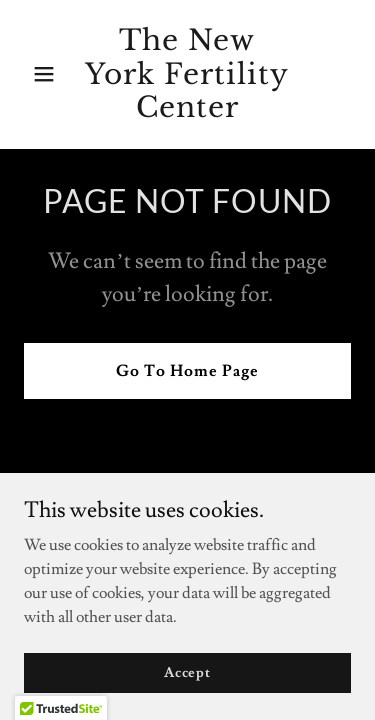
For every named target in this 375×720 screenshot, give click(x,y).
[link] (187, 112)
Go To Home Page (187, 371)
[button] (48, 74)
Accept (187, 686)
